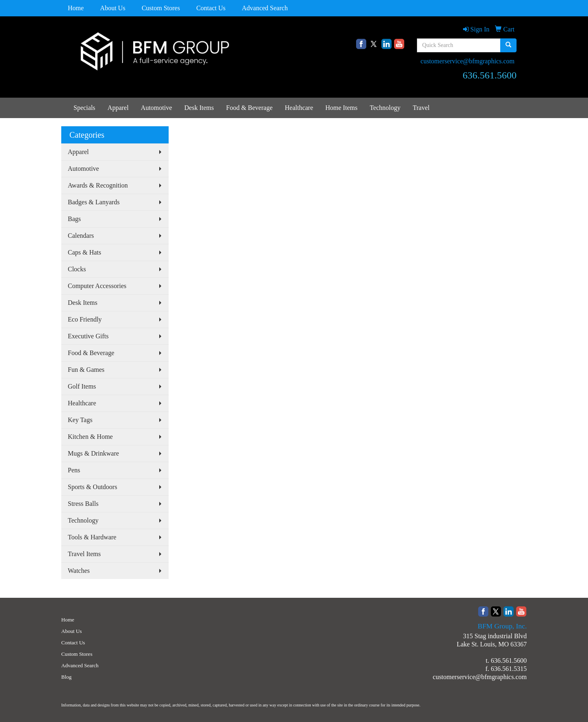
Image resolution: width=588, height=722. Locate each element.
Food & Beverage (249, 108)
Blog (66, 677)
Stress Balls (83, 504)
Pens (74, 470)
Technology (385, 108)
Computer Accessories (97, 286)
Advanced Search (265, 8)
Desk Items (199, 108)
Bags (74, 219)
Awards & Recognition (98, 185)
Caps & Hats (85, 252)
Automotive (156, 108)
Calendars (81, 236)
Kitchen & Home (90, 437)
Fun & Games (86, 370)
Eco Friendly (85, 319)
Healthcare (299, 108)
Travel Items (84, 554)
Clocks (77, 269)
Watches (79, 571)
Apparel (118, 108)
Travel (421, 108)
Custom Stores (161, 8)
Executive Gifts (88, 336)
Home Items (342, 108)
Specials (84, 108)
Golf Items (82, 386)
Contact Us (211, 8)
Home (76, 8)
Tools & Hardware (92, 537)
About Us (113, 8)
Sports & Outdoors (92, 487)
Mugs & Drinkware (93, 453)
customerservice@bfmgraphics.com (468, 61)
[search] (508, 45)
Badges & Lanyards (94, 202)
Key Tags (80, 420)
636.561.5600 (509, 661)
